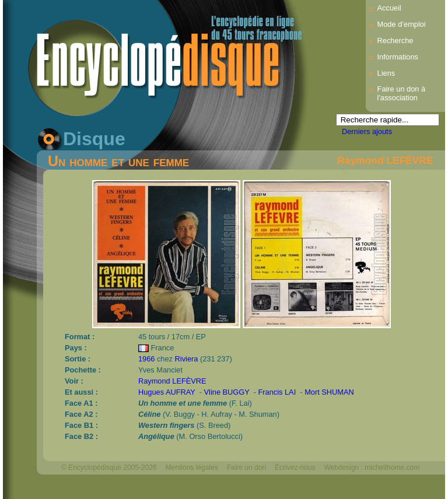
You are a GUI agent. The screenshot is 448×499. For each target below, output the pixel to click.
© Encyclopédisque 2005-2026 (109, 468)
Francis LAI (277, 392)
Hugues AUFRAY (167, 392)
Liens (386, 73)
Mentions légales (192, 468)
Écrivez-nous (295, 468)
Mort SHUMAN (329, 392)
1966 (146, 359)
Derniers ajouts (367, 131)
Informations (398, 57)
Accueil (389, 8)
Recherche (395, 41)
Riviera (187, 359)
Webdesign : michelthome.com (372, 468)
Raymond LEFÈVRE (386, 160)
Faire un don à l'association (402, 93)
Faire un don (246, 468)
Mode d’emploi (402, 24)
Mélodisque (79, 487)
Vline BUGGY (227, 392)
